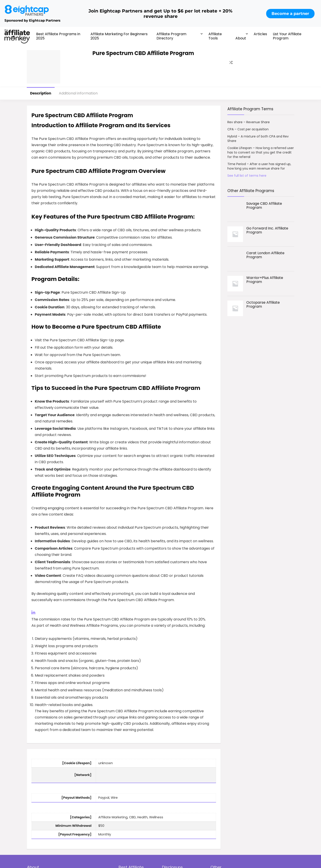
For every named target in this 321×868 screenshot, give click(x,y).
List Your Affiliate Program (287, 36)
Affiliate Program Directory (171, 36)
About (241, 38)
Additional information (78, 93)
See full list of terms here (247, 176)
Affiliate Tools (215, 36)
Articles (260, 34)
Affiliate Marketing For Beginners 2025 (119, 36)
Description (41, 93)
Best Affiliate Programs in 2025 (58, 36)
